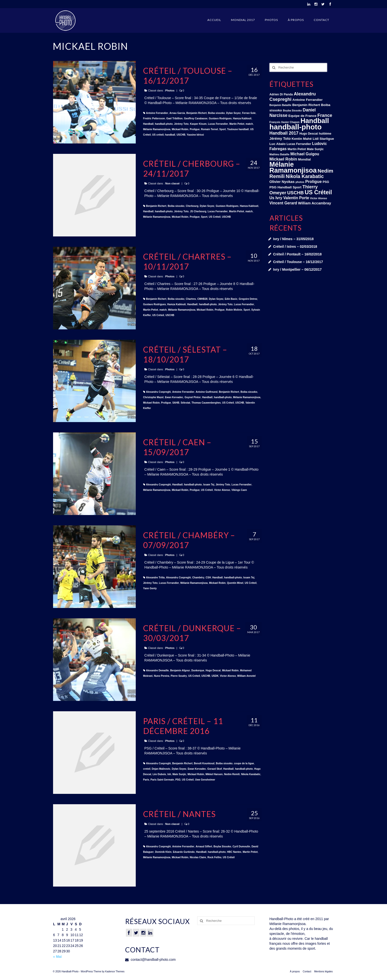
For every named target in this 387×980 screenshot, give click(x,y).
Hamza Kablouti (242, 118)
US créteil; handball (164, 135)
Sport (223, 129)
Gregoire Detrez (248, 299)
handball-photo (164, 124)
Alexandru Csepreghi (159, 392)
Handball (148, 124)
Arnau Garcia (177, 113)
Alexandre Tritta (155, 578)
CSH (208, 578)
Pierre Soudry (179, 676)
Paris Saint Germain (162, 780)
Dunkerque (198, 670)
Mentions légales (323, 971)
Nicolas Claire (198, 857)
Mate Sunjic (179, 774)
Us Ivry (276, 198)
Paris (146, 780)
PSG (178, 780)
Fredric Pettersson (154, 118)
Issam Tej (209, 485)
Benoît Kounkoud (204, 763)
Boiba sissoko (216, 113)
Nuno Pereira (162, 676)
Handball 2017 (284, 133)
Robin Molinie (234, 310)
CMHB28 (202, 299)
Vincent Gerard (283, 203)
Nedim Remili (232, 774)
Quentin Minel (235, 583)
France (325, 115)
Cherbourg (192, 206)
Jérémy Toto (181, 124)
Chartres (191, 299)
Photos (271, 20)
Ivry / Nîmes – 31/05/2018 (293, 239)
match (249, 124)
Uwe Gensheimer (205, 780)
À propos (296, 20)
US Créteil (215, 217)
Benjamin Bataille (281, 105)
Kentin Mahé (302, 139)
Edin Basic (231, 299)
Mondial (305, 159)
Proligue (195, 129)
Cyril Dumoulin (241, 846)
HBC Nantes (234, 852)
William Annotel (246, 676)
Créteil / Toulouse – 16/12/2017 (298, 262)
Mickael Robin (180, 129)
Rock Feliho (214, 857)
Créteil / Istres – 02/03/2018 (295, 247)
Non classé (173, 183)
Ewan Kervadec (174, 397)
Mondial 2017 (243, 20)
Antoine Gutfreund (207, 392)
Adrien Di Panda (281, 94)
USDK (215, 676)
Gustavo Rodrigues (220, 118)
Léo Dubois (159, 774)
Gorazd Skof (215, 769)
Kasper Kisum (198, 124)
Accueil (214, 20)
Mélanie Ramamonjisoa (157, 129)
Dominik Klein (163, 852)
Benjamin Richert (196, 113)
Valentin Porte (296, 198)
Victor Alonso (222, 490)
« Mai (57, 957)
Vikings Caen (239, 490)
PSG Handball (281, 187)
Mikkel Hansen (214, 774)
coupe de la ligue (244, 763)
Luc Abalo (278, 144)
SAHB (176, 403)
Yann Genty (150, 588)
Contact (321, 20)
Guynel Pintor (193, 397)
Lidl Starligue (323, 139)
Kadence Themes (115, 971)
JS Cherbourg (198, 211)
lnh (169, 774)
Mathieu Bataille (280, 154)
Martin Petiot (237, 124)
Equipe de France (302, 116)
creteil (147, 769)
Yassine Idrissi (195, 135)
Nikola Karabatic (251, 774)
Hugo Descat (213, 670)
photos (300, 182)
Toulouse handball (238, 129)
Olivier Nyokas (282, 182)
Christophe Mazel (153, 397)
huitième (325, 134)
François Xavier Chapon (285, 122)
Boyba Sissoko (222, 846)
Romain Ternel (209, 129)
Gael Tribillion (174, 118)
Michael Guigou (305, 154)
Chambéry (198, 578)
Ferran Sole (249, 113)
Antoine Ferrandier (157, 113)
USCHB (181, 135)
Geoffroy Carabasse (196, 118)
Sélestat (185, 403)
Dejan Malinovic (161, 769)
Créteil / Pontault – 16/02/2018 (298, 254)
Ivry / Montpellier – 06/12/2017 (298, 269)
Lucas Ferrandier (218, 124)
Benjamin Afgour (180, 670)
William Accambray (314, 203)
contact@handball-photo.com (150, 960)
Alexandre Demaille (157, 670)
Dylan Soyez (233, 113)
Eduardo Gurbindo (184, 852)
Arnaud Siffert (204, 846)
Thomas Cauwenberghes (206, 403)
